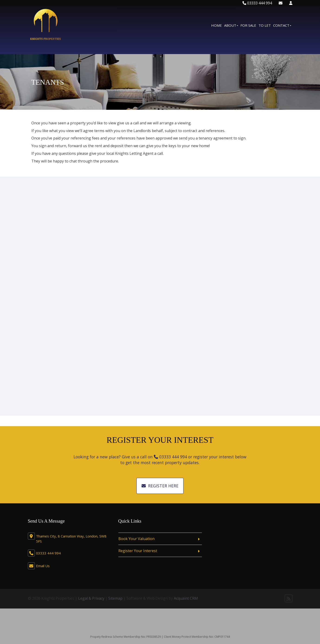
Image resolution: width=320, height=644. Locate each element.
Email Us (43, 566)
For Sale (248, 25)
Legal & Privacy (91, 598)
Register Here (160, 486)
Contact (282, 25)
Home (217, 25)
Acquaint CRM (186, 598)
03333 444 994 (257, 3)
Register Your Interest (138, 551)
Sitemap (115, 598)
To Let (265, 25)
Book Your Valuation (136, 539)
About (231, 25)
